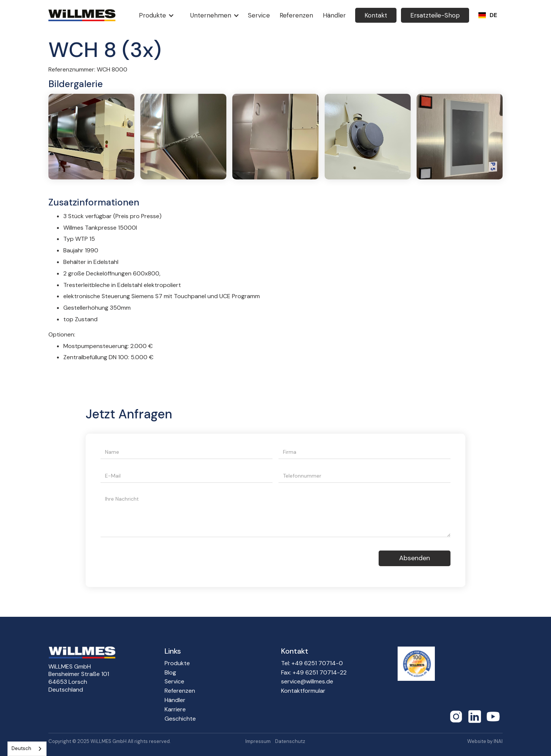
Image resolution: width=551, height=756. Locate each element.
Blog (170, 673)
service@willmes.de (307, 682)
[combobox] (27, 749)
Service (174, 682)
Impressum (258, 741)
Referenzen (180, 691)
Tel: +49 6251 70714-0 (312, 663)
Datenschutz (290, 741)
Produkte (177, 663)
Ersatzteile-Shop (435, 15)
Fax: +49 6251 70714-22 (314, 673)
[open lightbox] (91, 137)
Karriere (175, 709)
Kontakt (376, 15)
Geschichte (180, 719)
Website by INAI (485, 741)
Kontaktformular (303, 691)
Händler (175, 700)
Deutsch (21, 748)
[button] (155, 15)
